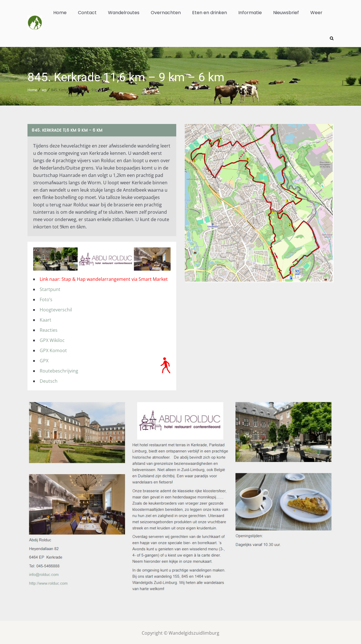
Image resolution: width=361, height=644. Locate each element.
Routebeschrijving (59, 369)
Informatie (250, 13)
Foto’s (46, 298)
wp (44, 88)
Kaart (45, 318)
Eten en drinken (210, 13)
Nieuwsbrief (286, 13)
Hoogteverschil (56, 308)
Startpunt (50, 288)
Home (60, 13)
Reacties (49, 328)
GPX (44, 359)
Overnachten (166, 13)
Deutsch (49, 379)
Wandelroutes (124, 13)
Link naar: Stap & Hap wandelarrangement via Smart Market (104, 277)
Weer (316, 13)
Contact (87, 13)
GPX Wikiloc (52, 339)
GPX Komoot (53, 349)
